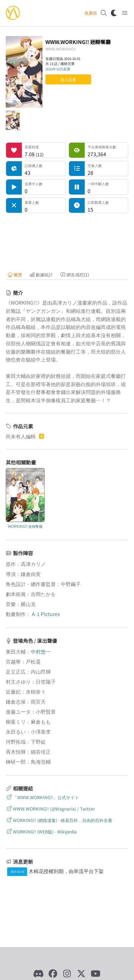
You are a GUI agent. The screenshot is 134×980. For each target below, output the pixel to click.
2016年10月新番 (58, 69)
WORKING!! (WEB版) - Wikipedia (41, 831)
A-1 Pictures (46, 614)
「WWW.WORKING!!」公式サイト (42, 797)
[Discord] (39, 974)
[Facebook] (53, 974)
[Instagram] (67, 974)
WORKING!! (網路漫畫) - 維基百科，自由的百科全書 (59, 820)
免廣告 (91, 13)
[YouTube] (96, 974)
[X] (81, 974)
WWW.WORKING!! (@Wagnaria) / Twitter (50, 809)
